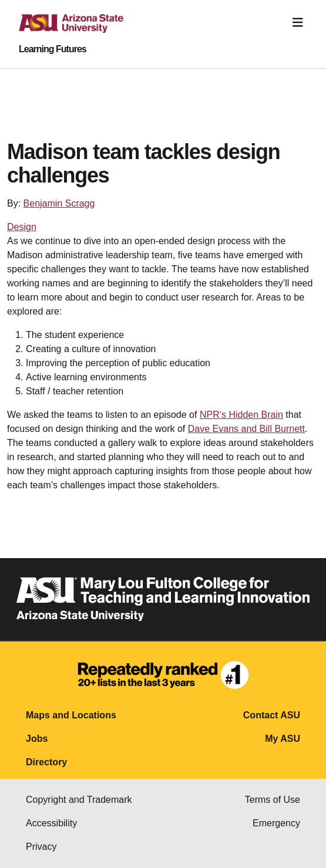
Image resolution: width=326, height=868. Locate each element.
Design (22, 227)
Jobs (37, 739)
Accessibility (51, 823)
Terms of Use (273, 800)
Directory (46, 762)
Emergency (276, 823)
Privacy (41, 847)
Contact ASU (272, 715)
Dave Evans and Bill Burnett (246, 429)
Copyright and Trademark (79, 800)
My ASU (283, 739)
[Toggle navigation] (298, 23)
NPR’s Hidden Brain (241, 415)
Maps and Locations (71, 715)
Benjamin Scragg (59, 203)
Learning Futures (53, 49)
